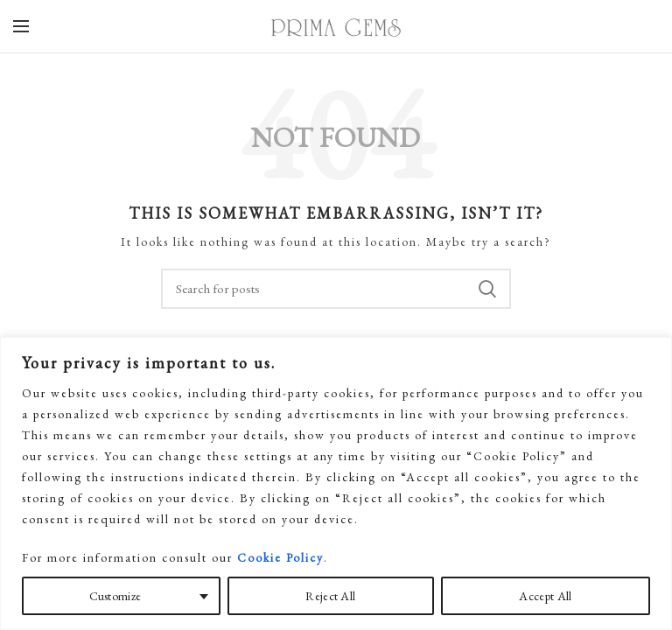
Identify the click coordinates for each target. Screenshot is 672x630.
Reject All (330, 596)
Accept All (545, 596)
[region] (336, 483)
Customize (115, 596)
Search (487, 289)
